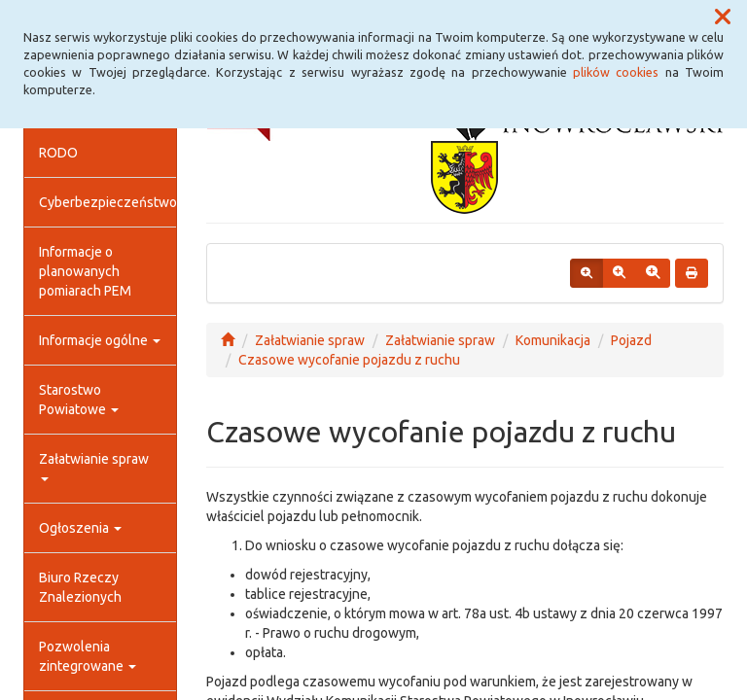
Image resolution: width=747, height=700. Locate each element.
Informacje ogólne (100, 340)
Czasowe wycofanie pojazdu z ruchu (349, 360)
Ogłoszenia (80, 528)
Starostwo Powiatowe (79, 400)
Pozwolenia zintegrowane (88, 656)
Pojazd (631, 340)
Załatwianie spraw (94, 466)
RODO (58, 153)
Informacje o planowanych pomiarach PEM (85, 271)
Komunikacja (553, 340)
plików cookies (616, 72)
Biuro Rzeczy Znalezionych (80, 587)
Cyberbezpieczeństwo (107, 202)
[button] (723, 17)
